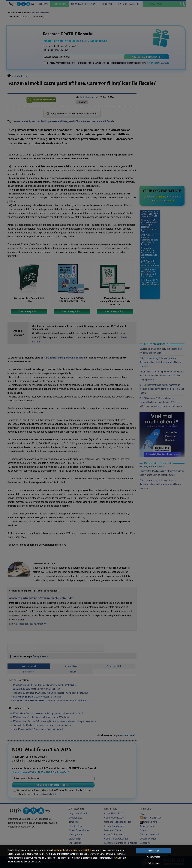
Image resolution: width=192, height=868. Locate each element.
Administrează (154, 857)
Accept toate (154, 851)
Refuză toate (154, 863)
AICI (118, 858)
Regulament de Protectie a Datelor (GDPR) (72, 850)
